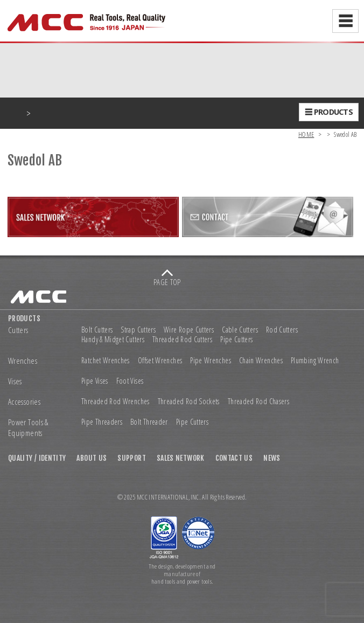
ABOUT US (92, 458)
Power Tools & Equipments (28, 428)
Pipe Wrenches (211, 361)
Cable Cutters (240, 330)
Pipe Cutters (236, 340)
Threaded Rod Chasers (258, 402)
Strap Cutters (138, 330)
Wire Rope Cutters (189, 330)
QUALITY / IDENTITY (37, 458)
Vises (15, 381)
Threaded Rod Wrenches (115, 402)
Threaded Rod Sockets (189, 402)
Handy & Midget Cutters (113, 340)
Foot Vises (130, 381)
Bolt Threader (149, 422)
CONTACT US (234, 458)
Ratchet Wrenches (106, 361)
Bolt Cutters (97, 330)
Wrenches (23, 361)
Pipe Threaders (102, 422)
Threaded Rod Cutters (182, 340)
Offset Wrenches (160, 361)
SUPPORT (132, 458)
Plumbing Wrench (315, 361)
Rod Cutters (282, 330)
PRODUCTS (24, 318)
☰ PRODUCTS (329, 112)
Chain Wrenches (261, 361)
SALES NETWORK (181, 458)
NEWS (272, 458)
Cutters (18, 330)
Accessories (24, 402)
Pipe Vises (95, 381)
